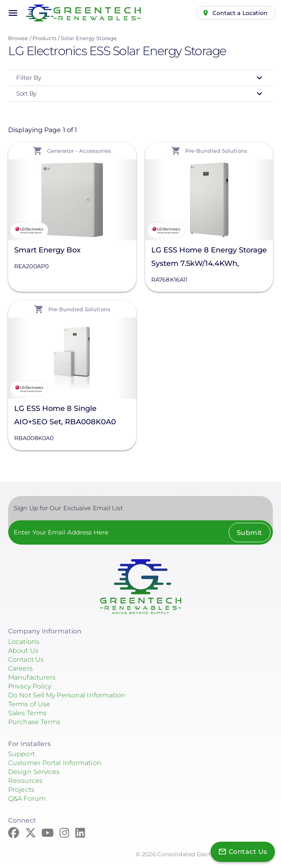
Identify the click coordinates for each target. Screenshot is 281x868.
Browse (18, 38)
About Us (23, 651)
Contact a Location (240, 13)
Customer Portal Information (55, 763)
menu (13, 13)
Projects (21, 790)
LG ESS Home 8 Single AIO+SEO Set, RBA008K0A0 (65, 415)
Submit (250, 533)
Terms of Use (29, 704)
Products (44, 38)
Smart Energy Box (47, 250)
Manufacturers (32, 677)
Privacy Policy (30, 686)
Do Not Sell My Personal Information (67, 695)
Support (21, 754)
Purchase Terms (34, 722)
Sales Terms (27, 713)
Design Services (34, 772)
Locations (24, 642)
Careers (20, 668)
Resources (25, 781)
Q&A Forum (27, 799)
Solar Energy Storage (89, 38)
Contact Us (26, 660)
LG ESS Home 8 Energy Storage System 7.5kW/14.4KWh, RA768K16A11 (209, 258)
